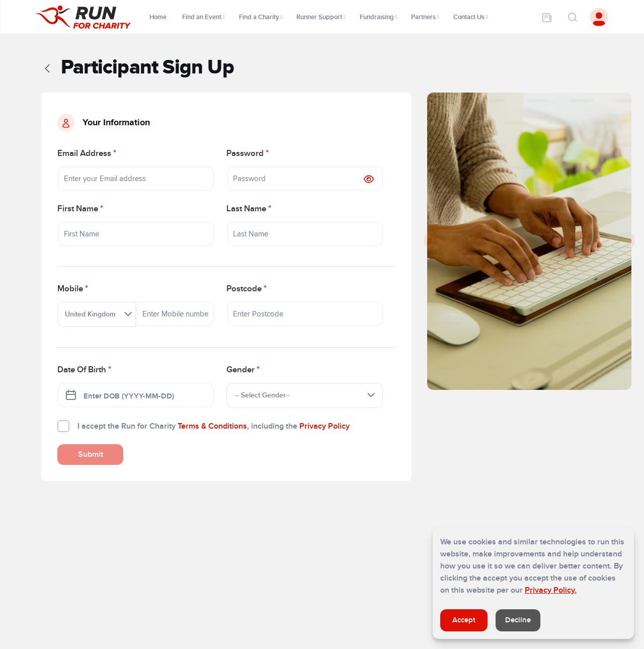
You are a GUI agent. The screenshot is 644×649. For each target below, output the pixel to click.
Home (159, 17)
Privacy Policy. (551, 590)
